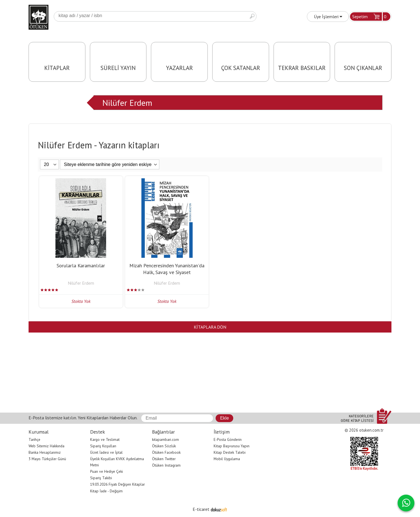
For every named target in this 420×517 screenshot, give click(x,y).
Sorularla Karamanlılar (81, 265)
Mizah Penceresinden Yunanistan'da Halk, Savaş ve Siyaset (167, 269)
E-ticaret (201, 509)
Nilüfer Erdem (127, 103)
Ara (252, 16)
